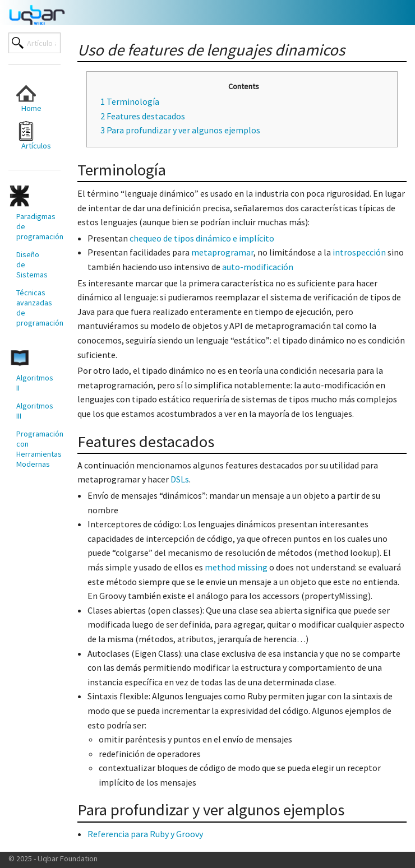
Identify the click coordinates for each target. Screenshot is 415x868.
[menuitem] (30, 98)
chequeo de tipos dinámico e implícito (202, 238)
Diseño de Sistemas (32, 264)
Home (29, 98)
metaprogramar (222, 252)
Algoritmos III (34, 411)
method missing (236, 567)
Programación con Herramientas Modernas (34, 449)
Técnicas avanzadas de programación (34, 308)
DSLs (180, 479)
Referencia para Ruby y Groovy (145, 834)
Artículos (34, 136)
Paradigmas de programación (34, 226)
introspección (359, 252)
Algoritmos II (34, 383)
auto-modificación (258, 267)
